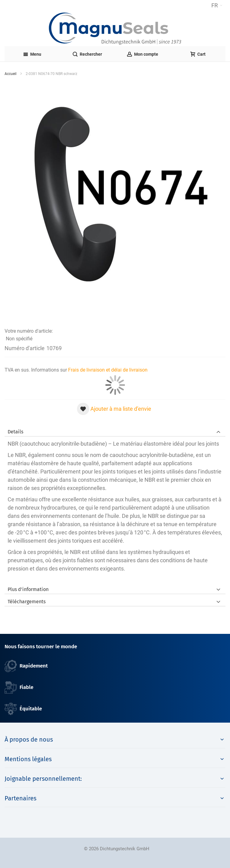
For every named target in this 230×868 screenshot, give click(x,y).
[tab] (115, 430)
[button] (217, 6)
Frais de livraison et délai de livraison (108, 370)
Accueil (11, 74)
